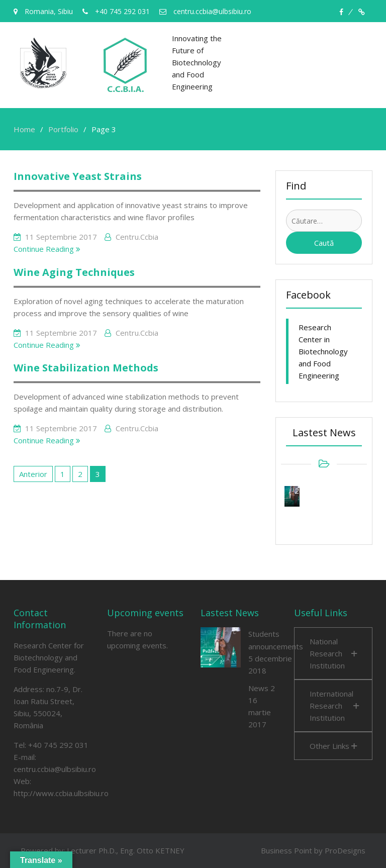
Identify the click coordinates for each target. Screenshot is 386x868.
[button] (333, 653)
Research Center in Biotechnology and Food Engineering (323, 351)
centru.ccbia (137, 237)
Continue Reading (47, 249)
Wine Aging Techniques (74, 272)
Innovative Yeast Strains (78, 176)
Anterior (33, 474)
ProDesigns (345, 850)
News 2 (262, 688)
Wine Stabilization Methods (86, 368)
